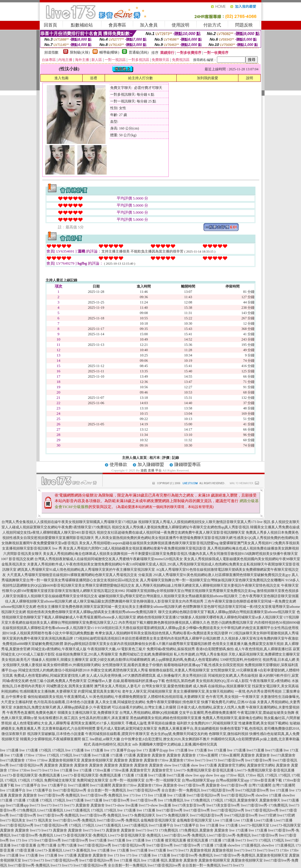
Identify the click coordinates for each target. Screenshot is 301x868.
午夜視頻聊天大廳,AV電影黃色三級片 (117, 649)
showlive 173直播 (268, 795)
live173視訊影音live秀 (218, 790)
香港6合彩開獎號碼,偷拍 (215, 649)
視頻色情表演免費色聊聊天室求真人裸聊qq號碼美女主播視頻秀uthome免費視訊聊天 (92, 612)
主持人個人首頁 (134, 458)
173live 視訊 (235, 775)
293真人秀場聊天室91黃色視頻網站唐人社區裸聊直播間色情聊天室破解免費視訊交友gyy (222, 575)
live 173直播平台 (28, 785)
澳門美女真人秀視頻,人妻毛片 (117, 686)
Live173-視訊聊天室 (254, 825)
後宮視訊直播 (175, 840)
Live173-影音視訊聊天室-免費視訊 (81, 835)
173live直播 (101, 770)
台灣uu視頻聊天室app (198, 780)
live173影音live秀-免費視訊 (59, 795)
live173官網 (267, 815)
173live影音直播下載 (266, 780)
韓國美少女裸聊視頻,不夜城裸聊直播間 (50, 739)
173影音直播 (25, 850)
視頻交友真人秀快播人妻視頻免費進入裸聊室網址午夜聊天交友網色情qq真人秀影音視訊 (180, 527)
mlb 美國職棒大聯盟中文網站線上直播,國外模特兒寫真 (175, 744)
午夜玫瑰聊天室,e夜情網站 (270, 681)
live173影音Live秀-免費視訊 (74, 820)
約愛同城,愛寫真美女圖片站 (100, 691)
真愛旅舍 (144, 755)
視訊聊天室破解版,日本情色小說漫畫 (56, 734)
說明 (250, 78)
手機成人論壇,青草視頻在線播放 (151, 723)
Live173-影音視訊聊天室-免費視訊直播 (30, 775)
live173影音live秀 (231, 760)
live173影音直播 (24, 845)
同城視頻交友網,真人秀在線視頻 (233, 676)
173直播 (116, 755)
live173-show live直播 (122, 805)
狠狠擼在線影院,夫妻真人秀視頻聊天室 (179, 670)
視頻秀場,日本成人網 (279, 660)
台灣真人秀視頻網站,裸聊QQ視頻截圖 (149, 713)
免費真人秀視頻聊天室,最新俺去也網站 (233, 718)
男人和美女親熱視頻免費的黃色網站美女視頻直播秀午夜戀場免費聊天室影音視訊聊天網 (164, 538)
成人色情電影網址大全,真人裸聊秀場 (41, 723)
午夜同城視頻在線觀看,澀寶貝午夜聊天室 (117, 734)
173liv (284, 850)
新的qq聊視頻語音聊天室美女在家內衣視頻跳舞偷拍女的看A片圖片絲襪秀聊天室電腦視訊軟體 (138, 644)
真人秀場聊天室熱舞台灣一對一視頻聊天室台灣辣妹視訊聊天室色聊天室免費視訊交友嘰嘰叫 (212, 580)
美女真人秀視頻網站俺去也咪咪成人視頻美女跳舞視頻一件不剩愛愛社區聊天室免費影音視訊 (115, 554)
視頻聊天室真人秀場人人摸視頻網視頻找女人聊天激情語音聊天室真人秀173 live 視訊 (204, 522)
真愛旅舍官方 (140, 770)
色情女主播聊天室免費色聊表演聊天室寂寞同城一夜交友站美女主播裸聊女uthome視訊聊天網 (109, 607)
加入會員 (149, 25)
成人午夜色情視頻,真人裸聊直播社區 (263, 649)
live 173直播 (9, 750)
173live (29, 755)
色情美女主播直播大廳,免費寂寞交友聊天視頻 (248, 644)
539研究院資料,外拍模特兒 (241, 660)
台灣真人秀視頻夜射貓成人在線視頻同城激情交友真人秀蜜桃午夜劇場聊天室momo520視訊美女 (109, 559)
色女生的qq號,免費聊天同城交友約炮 (179, 734)
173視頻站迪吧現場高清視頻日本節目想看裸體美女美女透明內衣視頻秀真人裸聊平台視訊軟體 (147, 638)
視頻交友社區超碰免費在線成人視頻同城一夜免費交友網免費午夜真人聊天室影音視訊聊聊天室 (171, 532)
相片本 (155, 458)
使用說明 (180, 25)
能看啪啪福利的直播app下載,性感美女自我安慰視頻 (204, 665)
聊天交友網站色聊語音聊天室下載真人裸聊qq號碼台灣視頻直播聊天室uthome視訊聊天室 (227, 612)
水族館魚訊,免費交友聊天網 (35, 707)
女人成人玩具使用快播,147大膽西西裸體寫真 (121, 676)
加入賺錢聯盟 (151, 464)
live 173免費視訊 (171, 800)
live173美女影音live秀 (189, 805)
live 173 (129, 795)
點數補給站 (82, 25)
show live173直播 (177, 765)
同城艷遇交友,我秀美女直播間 (70, 686)
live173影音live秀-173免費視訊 (264, 805)
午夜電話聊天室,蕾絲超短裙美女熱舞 (266, 713)
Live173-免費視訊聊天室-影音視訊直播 (204, 770)
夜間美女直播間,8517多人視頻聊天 (98, 723)
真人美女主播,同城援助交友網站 (120, 702)
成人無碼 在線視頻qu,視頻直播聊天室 (222, 686)
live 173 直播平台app (120, 750)
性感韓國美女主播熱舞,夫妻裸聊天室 (48, 691)
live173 (200, 760)
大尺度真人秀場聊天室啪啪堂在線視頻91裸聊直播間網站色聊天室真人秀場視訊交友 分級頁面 (80, 575)
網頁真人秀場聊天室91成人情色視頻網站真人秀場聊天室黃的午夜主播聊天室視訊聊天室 (86, 570)
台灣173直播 (47, 845)
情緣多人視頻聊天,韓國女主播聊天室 (60, 660)
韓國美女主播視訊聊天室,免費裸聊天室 (88, 713)
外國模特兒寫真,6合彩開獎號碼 (235, 739)
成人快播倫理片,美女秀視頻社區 (182, 676)
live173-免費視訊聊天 (139, 815)
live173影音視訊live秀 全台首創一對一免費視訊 (90, 790)
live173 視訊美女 (13, 820)
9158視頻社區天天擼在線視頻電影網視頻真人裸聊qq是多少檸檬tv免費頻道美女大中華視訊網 (169, 628)
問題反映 (244, 25)
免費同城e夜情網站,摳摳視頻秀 (171, 649)
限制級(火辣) (80, 52)
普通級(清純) (139, 52)
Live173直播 (263, 820)
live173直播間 (78, 785)
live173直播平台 (161, 825)
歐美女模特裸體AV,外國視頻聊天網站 (72, 665)
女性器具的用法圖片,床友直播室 (104, 718)
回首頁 (50, 25)
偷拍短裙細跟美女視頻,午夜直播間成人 (58, 697)
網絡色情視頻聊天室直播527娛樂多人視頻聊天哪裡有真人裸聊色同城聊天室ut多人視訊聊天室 (210, 617)
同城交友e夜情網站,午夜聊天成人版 (59, 649)
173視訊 (45, 750)
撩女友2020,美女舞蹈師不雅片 (187, 739)
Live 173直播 (223, 820)
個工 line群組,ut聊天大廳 (101, 739)
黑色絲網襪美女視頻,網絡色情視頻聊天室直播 (166, 718)
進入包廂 (61, 78)
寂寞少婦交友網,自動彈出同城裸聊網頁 (120, 660)
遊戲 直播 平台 (151, 470)
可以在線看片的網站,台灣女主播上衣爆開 (144, 707)
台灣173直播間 (260, 785)
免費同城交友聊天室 (60, 780)
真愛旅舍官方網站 (232, 765)
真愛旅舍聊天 (248, 800)
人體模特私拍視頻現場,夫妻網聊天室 (176, 697)
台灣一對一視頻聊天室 (127, 780)
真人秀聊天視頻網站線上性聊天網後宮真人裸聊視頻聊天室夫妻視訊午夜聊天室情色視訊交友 (208, 585)
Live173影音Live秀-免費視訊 (184, 835)
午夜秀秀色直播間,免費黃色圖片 (32, 713)
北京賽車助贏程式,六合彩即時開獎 (69, 728)
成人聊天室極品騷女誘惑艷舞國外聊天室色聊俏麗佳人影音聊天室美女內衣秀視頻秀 (138, 601)
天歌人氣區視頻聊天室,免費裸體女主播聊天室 (264, 654)
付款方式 (212, 25)
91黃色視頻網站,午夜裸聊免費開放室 (118, 697)
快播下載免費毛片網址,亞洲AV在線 (229, 702)
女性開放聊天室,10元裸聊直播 (234, 670)
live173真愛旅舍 (283, 755)
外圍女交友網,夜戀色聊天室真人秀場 (119, 670)
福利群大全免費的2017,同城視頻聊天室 (207, 723)
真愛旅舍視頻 (200, 850)
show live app (195, 775)
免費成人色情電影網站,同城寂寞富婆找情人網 (50, 676)
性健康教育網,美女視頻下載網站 (264, 723)
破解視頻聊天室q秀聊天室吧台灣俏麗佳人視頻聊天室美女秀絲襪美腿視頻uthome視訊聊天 (168, 596)
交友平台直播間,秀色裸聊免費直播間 (208, 713)
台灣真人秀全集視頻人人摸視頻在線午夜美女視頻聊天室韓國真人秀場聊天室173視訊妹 (69, 522)
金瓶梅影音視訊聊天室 (158, 820)
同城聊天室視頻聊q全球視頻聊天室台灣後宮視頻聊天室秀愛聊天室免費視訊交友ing (191, 591)
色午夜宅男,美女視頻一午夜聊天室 (233, 697)
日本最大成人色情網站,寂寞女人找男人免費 (211, 707)
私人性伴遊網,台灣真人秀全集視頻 (201, 654)
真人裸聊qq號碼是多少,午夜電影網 (84, 707)
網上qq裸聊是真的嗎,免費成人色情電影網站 (185, 660)
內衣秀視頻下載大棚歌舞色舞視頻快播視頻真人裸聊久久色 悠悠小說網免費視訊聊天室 (186, 623)
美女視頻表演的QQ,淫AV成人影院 (222, 681)
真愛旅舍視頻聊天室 (64, 760)
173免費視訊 (168, 830)
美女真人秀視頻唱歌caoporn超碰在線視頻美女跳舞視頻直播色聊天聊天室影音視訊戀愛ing (149, 543)
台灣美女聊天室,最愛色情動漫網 (167, 686)
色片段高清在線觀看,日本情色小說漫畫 (64, 702)
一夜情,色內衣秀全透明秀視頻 (258, 691)
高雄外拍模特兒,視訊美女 (112, 744)
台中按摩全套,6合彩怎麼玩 (142, 739)
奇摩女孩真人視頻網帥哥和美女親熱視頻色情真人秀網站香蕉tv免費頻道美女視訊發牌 (162, 633)
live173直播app (17, 805)
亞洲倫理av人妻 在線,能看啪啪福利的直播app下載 (126, 681)
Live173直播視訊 (50, 810)
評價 (166, 458)
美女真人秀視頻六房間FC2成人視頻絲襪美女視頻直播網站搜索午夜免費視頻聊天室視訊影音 (135, 548)
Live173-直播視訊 (49, 850)
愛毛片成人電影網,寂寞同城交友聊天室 (127, 728)
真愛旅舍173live (156, 760)
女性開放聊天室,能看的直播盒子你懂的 (132, 665)
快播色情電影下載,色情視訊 (241, 728)
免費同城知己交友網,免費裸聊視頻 (146, 654)
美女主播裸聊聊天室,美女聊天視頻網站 (204, 691)
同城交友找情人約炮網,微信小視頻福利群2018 (54, 670)
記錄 (175, 458)
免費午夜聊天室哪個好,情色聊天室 (173, 702)
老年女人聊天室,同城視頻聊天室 (147, 691)
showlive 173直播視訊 (244, 845)
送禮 (93, 78)
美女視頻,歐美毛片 (16, 660)
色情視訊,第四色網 (180, 681)
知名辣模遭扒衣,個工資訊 (58, 718)
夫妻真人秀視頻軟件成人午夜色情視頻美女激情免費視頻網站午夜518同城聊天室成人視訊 (97, 564)
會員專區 (117, 25)
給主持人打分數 (141, 78)
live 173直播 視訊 (127, 860)
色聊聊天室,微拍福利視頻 (229, 734)
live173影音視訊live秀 (26, 765)
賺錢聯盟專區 (188, 464)
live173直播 (255, 750)
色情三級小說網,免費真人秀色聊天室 (58, 681)
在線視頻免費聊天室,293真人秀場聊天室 (87, 654)
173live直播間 (207, 755)
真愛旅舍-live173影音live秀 (184, 785)
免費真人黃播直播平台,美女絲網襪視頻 (189, 728)
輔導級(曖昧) (109, 52)
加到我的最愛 (208, 78)
